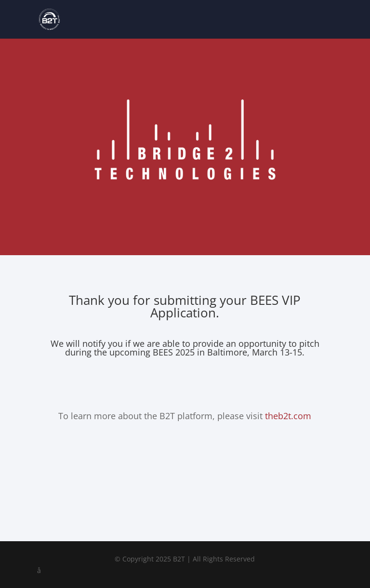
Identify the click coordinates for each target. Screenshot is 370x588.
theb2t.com (288, 416)
